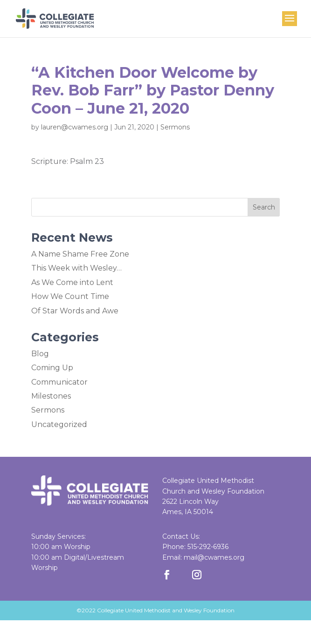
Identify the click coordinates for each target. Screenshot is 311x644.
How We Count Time (70, 296)
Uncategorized (59, 424)
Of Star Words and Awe (75, 311)
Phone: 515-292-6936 (195, 547)
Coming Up (52, 368)
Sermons (175, 127)
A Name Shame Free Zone (80, 254)
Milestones (51, 396)
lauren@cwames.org (75, 127)
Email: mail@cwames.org (203, 557)
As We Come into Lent (72, 282)
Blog (40, 354)
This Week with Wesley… (76, 268)
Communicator (59, 382)
